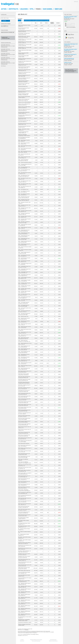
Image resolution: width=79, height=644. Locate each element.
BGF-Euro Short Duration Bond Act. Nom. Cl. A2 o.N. (24, 416)
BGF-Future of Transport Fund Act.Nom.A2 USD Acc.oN (24, 436)
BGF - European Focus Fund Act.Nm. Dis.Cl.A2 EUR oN (24, 197)
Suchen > (6, 21)
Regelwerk (27, 630)
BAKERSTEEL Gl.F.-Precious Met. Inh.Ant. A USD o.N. (25, 42)
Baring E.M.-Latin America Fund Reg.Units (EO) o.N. (25, 70)
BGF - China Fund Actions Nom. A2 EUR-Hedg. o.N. (25, 157)
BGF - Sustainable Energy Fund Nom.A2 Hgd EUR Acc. (25, 275)
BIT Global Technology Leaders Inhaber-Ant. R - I (24, 524)
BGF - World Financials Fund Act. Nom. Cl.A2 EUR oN (25, 327)
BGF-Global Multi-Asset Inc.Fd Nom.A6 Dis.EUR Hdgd (24, 457)
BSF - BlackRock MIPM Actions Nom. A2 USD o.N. (24, 609)
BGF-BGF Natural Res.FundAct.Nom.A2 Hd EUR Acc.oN (25, 380)
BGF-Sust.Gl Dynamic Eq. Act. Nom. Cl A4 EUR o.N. (24, 485)
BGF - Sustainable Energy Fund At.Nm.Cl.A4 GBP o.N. (25, 272)
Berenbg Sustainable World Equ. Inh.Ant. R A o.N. (25, 127)
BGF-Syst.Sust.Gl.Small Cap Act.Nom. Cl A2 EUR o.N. (24, 507)
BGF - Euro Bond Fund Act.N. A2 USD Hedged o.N (25, 187)
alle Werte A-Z (5, 26)
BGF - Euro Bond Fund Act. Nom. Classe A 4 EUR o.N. (25, 184)
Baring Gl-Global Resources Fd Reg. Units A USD (24, 76)
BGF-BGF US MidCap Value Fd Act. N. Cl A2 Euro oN (24, 388)
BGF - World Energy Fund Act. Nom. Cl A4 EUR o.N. (24, 321)
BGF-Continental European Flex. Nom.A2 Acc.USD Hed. (25, 397)
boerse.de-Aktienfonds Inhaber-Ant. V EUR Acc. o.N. (24, 573)
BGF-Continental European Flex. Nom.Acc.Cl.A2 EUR (25, 399)
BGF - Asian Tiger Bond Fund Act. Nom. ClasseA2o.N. (25, 149)
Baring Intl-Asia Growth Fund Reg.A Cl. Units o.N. (24, 84)
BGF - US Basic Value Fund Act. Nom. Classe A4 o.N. (25, 292)
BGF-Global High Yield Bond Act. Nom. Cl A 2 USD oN (25, 446)
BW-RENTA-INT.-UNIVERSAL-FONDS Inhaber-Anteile (24, 620)
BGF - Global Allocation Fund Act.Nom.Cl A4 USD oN (24, 236)
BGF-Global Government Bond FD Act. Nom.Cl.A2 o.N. (25, 438)
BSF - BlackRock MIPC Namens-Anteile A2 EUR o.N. (25, 584)
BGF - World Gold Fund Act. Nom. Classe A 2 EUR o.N (25, 333)
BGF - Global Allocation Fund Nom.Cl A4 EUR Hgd (24, 239)
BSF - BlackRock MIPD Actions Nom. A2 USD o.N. (24, 592)
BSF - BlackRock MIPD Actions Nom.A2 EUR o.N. (24, 595)
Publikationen (4, 30)
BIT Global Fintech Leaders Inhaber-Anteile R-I (24, 518)
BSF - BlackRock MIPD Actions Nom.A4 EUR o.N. (24, 598)
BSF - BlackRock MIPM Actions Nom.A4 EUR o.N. (24, 615)
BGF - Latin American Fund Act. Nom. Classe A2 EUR (24, 258)
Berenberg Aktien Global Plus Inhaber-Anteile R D (24, 113)
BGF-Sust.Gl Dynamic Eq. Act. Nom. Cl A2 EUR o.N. (24, 479)
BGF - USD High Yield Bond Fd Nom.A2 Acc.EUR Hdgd (24, 314)
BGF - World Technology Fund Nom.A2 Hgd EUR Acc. (24, 369)
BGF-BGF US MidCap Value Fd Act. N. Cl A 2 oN (24, 385)
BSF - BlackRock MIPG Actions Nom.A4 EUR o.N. (24, 606)
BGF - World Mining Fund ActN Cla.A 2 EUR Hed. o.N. (24, 360)
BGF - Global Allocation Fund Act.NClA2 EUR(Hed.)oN (24, 231)
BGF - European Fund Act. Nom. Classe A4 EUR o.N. (25, 208)
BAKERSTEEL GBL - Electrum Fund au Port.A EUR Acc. (24, 37)
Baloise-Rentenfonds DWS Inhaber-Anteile (24, 56)
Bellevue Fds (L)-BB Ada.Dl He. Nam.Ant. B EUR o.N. (24, 104)
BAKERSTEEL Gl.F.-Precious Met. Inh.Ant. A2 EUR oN (25, 45)
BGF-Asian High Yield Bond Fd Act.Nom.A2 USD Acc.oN (24, 377)
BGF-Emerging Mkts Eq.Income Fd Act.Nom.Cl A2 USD (24, 411)
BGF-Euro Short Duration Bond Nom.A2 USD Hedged (24, 419)
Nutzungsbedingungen (36, 641)
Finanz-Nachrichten (6, 43)
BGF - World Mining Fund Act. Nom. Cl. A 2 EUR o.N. (24, 358)
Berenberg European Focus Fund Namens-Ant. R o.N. (25, 118)
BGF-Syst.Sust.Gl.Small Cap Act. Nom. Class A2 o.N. (25, 504)
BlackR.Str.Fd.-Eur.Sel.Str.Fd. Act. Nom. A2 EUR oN (25, 546)
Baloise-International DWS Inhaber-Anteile (23, 53)
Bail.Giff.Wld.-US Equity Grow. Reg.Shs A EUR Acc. (24, 34)
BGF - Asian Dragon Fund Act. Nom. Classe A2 (24, 141)
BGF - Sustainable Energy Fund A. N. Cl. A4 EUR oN (25, 264)
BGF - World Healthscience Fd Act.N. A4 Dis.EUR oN (24, 347)
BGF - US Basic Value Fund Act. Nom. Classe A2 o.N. (25, 289)
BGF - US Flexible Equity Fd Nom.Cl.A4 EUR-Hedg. (24, 306)
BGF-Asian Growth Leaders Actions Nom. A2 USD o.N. (24, 374)
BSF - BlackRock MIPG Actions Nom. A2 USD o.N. (24, 601)
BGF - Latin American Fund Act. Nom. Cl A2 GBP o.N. (24, 256)
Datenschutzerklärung (53, 641)
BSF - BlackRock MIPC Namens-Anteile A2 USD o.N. (25, 587)
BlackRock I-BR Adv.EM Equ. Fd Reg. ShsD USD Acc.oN (25, 551)
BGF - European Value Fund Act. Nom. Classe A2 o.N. (25, 217)
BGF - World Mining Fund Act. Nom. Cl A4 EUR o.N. (24, 355)
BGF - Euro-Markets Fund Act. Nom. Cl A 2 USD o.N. (24, 192)
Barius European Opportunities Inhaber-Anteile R (24, 97)
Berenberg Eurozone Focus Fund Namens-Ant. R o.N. (25, 124)
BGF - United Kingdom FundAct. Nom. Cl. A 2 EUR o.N (25, 281)
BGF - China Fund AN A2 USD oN (25, 162)
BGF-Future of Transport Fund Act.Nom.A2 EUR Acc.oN (24, 433)
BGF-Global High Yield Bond (24, 443)
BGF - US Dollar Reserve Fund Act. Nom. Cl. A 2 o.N (24, 295)
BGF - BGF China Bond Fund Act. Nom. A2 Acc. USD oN (25, 152)
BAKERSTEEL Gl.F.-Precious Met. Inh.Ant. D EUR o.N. (25, 48)
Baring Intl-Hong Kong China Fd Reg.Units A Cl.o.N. (25, 92)
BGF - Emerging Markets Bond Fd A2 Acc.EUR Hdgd (25, 165)
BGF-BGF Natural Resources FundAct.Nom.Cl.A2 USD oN (24, 383)
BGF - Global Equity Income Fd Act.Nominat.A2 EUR (24, 245)
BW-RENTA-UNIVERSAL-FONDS (25, 622)
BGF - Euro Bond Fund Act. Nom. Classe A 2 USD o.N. (25, 181)
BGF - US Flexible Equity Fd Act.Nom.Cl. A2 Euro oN (24, 303)
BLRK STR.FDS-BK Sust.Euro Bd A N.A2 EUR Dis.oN (25, 565)
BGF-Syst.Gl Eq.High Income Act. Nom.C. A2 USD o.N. (25, 501)
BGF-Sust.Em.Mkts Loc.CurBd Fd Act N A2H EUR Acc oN (25, 474)
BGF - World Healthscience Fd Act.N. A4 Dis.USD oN (24, 349)
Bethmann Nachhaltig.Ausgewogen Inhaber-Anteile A (24, 135)
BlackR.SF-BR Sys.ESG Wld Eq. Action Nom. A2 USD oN (25, 543)
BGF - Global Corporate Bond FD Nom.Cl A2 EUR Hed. (25, 242)
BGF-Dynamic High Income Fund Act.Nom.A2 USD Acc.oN (25, 402)
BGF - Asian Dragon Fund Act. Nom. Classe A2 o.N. (24, 143)
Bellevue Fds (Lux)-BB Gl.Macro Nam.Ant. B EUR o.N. (25, 107)
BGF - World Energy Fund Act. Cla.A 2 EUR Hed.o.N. (24, 319)
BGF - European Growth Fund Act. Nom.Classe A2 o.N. (25, 211)
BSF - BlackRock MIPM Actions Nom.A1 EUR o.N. (24, 612)
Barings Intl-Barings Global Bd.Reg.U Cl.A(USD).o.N (24, 94)
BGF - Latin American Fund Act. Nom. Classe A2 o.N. (24, 261)
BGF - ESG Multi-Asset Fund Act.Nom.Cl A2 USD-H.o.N (24, 176)
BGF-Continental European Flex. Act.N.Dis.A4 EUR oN (25, 394)
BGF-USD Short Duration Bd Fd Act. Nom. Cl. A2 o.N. (25, 510)
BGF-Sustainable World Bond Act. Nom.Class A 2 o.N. (25, 496)
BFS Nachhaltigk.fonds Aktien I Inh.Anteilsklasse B (24, 138)
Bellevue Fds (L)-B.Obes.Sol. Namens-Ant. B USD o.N (24, 100)
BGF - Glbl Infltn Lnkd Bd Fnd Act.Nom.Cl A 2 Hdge (24, 222)
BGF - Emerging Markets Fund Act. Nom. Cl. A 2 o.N (24, 170)
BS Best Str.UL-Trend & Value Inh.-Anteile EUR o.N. (24, 581)
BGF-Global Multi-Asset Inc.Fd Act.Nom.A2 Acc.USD (24, 454)
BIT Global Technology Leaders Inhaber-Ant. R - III (24, 526)
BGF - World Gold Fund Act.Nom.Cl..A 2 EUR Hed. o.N (24, 341)
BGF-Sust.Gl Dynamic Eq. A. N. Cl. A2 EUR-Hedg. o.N (24, 476)
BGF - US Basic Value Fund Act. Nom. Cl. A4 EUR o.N (25, 286)
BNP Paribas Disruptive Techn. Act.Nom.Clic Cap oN (24, 568)
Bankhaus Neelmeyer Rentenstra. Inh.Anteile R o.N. (25, 59)
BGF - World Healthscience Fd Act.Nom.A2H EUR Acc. (24, 352)
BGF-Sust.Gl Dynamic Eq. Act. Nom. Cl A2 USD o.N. (24, 482)
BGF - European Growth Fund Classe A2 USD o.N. (24, 214)
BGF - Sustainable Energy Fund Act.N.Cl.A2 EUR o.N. (25, 270)
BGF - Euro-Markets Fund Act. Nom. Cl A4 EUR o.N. (24, 194)
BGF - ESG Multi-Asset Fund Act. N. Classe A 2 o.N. (25, 173)
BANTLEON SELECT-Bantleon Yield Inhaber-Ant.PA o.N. (24, 67)
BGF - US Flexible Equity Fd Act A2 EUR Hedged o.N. (25, 297)
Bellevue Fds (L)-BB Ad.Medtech (25, 102)
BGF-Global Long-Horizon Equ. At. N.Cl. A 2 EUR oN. (25, 449)
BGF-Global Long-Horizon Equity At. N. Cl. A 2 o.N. (25, 451)
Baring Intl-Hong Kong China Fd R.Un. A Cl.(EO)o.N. (25, 89)
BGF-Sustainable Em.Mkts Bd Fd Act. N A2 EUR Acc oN (25, 493)
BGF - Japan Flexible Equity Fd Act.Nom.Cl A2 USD (24, 253)
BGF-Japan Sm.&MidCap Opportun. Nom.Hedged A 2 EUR (25, 462)
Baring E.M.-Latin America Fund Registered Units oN (25, 73)
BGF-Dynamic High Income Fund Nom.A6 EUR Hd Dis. (25, 408)
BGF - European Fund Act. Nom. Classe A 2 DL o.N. (25, 206)
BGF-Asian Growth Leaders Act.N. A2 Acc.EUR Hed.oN (25, 372)
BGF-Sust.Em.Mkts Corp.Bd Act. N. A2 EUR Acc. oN (25, 471)
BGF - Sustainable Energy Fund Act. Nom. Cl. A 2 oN (25, 267)
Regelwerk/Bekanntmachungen (36, 640)
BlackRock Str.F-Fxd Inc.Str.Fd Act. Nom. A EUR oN (24, 554)
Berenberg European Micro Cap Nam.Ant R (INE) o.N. (24, 121)
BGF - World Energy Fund (23, 316)
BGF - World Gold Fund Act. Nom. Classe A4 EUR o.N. (25, 335)
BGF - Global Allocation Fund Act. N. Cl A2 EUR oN (25, 225)
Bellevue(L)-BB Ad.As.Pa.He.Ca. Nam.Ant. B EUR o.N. (25, 110)
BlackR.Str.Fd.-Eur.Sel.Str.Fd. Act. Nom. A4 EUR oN (25, 549)
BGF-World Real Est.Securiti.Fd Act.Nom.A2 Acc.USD (24, 515)
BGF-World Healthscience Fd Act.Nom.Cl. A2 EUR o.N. (24, 513)
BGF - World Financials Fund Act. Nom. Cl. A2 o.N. (25, 324)
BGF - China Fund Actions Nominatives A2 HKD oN (23, 160)
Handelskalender (53, 640)
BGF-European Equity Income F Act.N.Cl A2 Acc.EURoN (25, 422)
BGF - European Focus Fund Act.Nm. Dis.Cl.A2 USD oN (24, 200)
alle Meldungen (3, 66)
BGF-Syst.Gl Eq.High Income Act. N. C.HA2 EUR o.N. (25, 499)
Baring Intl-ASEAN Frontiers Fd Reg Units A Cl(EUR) (24, 79)
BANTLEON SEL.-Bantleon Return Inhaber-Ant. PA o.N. (25, 65)
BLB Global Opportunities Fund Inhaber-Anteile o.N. (24, 560)
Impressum (22, 641)
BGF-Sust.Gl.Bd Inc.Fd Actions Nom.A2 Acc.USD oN (24, 488)
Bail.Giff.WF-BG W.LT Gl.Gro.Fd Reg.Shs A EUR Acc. (25, 31)
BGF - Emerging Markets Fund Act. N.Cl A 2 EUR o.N (24, 168)
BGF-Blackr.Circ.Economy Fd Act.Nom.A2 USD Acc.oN (24, 391)
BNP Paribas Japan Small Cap (24, 571)
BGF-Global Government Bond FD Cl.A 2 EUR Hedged (25, 441)
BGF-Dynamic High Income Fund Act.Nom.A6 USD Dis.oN (25, 405)
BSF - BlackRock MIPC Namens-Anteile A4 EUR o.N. (25, 590)
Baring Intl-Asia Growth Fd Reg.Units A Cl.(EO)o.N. (23, 81)
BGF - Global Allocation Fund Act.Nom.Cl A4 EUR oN (24, 233)
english (76, 2)
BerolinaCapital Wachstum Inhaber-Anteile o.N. (23, 132)
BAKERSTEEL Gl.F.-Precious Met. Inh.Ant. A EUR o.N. (25, 40)
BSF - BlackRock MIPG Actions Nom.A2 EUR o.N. (24, 603)
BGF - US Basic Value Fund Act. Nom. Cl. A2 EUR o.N (25, 283)
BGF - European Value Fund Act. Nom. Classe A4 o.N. (25, 219)
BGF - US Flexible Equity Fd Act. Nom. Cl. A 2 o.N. (25, 300)
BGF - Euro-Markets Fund (23, 189)
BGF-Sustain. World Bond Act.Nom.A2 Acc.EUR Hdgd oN (24, 490)
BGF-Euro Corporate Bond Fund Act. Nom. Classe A (25, 413)
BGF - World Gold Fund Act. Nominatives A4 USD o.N (24, 338)
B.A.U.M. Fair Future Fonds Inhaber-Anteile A (24, 28)
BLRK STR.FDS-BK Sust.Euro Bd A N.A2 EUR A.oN (25, 563)
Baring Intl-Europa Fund (23, 86)
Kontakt (22, 640)
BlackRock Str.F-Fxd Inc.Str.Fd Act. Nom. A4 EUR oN (24, 557)
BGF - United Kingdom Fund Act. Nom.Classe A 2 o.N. (25, 278)
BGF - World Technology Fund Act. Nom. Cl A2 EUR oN (25, 363)
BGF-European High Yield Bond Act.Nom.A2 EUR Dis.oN (24, 424)
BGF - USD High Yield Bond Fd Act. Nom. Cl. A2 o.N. (24, 311)
